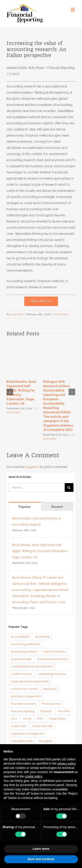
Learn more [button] (41, 849)
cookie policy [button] (33, 776)
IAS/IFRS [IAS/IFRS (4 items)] (64, 711)
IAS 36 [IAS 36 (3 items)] (27, 719)
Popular (25, 507)
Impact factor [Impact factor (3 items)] (58, 719)
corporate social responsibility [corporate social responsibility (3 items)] (30, 681)
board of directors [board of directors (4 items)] (55, 652)
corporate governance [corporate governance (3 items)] (52, 674)
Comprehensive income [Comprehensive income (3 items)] (53, 659)
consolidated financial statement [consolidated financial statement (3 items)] (32, 666)
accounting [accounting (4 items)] (42, 637)
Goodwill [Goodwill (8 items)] (46, 711)
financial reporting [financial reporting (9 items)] (23, 711)
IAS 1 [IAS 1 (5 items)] (14, 719)
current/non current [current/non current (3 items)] (24, 689)
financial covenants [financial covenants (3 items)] (24, 704)
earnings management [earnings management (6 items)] (26, 696)
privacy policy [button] (67, 763)
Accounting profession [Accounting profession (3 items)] (25, 644)
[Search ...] (37, 487)
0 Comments (60, 314)
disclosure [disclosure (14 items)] (50, 689)
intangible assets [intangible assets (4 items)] (22, 741)
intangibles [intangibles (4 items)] (45, 741)
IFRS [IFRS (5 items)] (40, 719)
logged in (32, 467)
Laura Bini (17, 314)
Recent (57, 507)
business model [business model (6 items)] (21, 659)
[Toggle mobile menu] (73, 10)
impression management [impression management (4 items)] (27, 734)
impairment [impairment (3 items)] (19, 726)
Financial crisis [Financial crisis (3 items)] (51, 704)
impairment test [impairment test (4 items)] (43, 726)
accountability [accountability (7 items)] (20, 637)
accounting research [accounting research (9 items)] (24, 652)
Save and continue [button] (41, 859)
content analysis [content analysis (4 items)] (21, 674)
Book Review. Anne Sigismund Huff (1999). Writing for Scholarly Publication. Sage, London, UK (40, 551)
